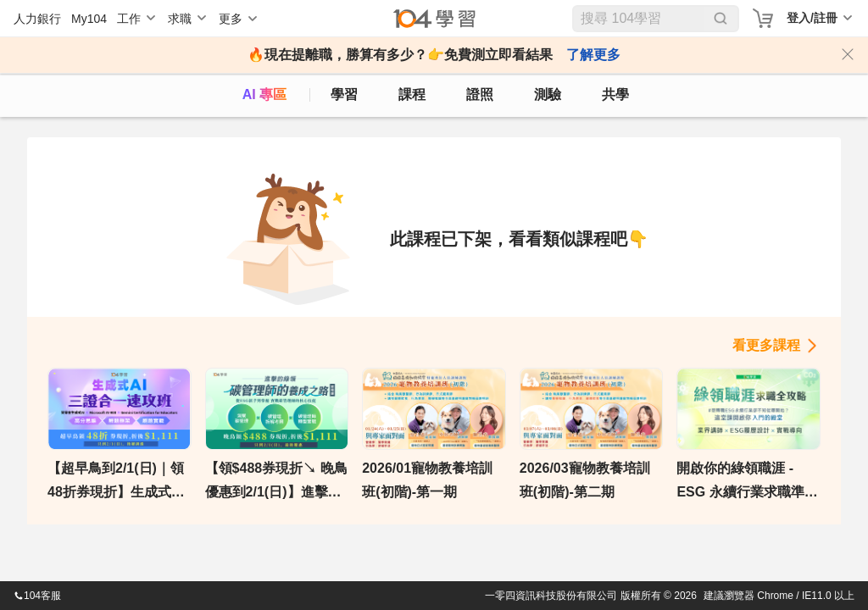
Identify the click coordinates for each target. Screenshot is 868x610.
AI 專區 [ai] (264, 94)
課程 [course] (412, 94)
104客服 (37, 596)
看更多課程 (766, 345)
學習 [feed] (344, 94)
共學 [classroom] (615, 94)
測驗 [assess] (548, 94)
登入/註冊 (812, 18)
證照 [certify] (480, 94)
